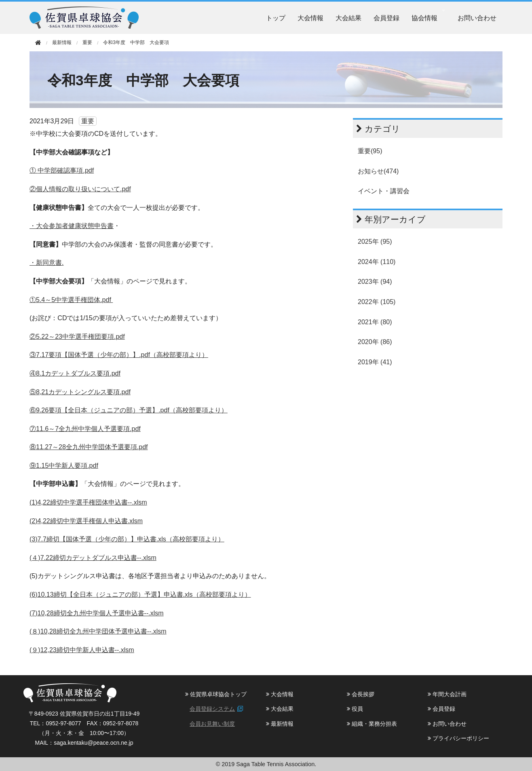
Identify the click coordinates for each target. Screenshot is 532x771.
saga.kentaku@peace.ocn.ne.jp (93, 743)
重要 (87, 42)
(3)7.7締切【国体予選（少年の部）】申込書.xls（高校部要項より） (127, 539)
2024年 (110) (377, 262)
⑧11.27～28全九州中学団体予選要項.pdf (89, 447)
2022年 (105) (377, 302)
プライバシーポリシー (458, 738)
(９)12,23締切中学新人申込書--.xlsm (82, 650)
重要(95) (370, 151)
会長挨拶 (361, 694)
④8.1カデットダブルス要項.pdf (75, 373)
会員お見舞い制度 (212, 724)
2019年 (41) (375, 362)
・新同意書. (46, 263)
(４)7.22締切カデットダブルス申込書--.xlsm (93, 558)
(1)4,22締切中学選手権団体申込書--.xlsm (88, 502)
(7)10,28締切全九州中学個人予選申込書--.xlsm (97, 613)
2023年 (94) (375, 282)
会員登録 (386, 18)
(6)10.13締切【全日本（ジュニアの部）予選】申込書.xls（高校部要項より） (140, 595)
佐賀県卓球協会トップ (216, 694)
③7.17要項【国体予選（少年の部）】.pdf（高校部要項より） (119, 355)
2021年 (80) (375, 322)
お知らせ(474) (378, 171)
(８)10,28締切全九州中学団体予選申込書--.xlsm (98, 631)
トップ (276, 18)
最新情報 (280, 724)
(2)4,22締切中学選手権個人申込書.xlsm (86, 521)
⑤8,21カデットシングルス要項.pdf (80, 392)
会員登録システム (212, 709)
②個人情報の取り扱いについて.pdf (80, 189)
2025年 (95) (375, 242)
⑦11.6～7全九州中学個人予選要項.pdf (85, 429)
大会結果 (348, 18)
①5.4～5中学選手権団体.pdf (71, 300)
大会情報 (310, 18)
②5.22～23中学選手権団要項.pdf (77, 337)
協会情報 (424, 18)
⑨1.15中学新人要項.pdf (64, 466)
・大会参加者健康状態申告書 (72, 226)
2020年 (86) (375, 342)
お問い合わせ (477, 18)
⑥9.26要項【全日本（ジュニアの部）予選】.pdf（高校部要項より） (129, 410)
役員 (355, 709)
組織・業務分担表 (372, 724)
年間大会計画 (447, 694)
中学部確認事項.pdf (66, 170)
